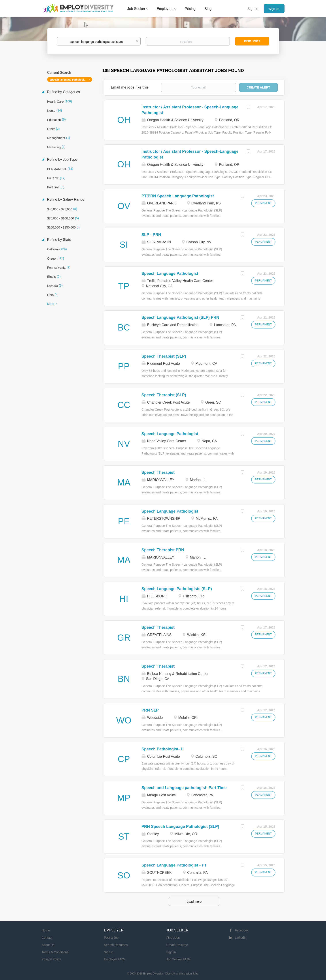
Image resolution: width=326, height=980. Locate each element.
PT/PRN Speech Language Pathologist (178, 196)
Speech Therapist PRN (163, 550)
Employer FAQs (115, 959)
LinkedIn (241, 938)
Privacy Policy (51, 959)
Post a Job (111, 938)
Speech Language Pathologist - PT (174, 865)
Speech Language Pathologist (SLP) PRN (180, 317)
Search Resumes (116, 945)
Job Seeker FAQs (179, 959)
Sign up (274, 9)
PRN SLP (150, 710)
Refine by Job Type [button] (62, 160)
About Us (48, 945)
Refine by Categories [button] (63, 92)
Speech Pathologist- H (163, 749)
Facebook (242, 930)
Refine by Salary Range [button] (65, 199)
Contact (47, 938)
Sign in (253, 9)
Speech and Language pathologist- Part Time (184, 788)
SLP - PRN (151, 235)
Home (46, 930)
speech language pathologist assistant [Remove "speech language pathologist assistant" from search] (71, 80)
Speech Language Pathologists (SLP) (177, 589)
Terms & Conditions (55, 952)
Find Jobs (252, 41)
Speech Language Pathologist (170, 274)
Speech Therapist (158, 472)
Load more (194, 902)
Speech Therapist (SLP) (164, 356)
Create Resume (177, 945)
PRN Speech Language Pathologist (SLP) (180, 827)
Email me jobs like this (130, 87)
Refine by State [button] (59, 240)
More (51, 304)
